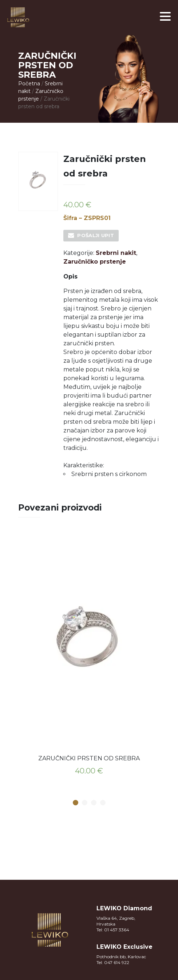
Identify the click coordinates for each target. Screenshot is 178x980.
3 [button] (94, 803)
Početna (29, 84)
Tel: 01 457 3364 (113, 930)
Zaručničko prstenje (95, 262)
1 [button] (75, 803)
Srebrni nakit (116, 253)
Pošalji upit (96, 235)
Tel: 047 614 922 (113, 962)
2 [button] (84, 803)
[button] (165, 16)
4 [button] (103, 803)
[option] (89, 658)
